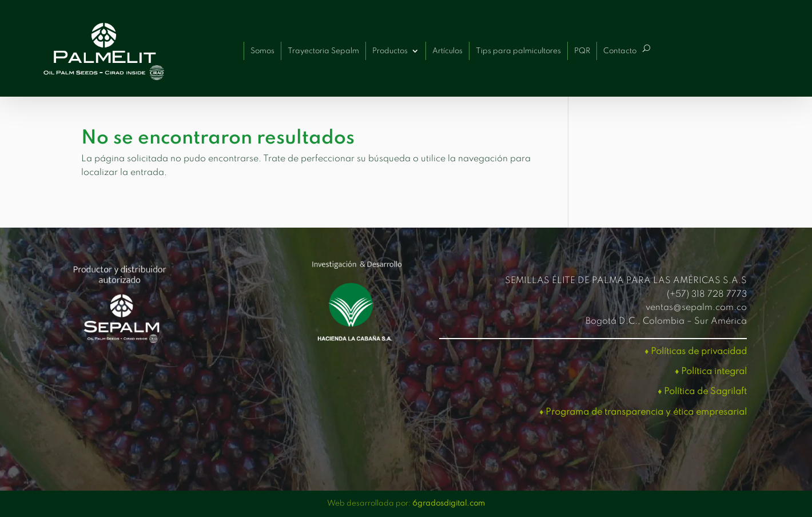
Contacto (620, 51)
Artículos (447, 51)
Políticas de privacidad (699, 352)
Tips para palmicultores (518, 51)
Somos (262, 51)
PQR (582, 51)
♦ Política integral (711, 372)
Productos (390, 51)
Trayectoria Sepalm (323, 51)
